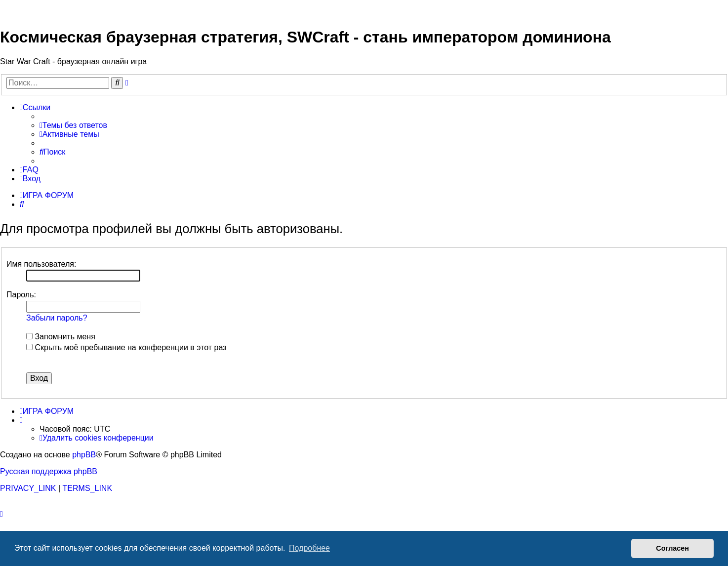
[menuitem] (73, 125)
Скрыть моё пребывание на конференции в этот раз (126, 347)
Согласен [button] (672, 548)
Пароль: (21, 295)
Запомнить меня (61, 337)
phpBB (84, 455)
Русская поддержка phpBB (49, 471)
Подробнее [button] (309, 548)
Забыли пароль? (57, 318)
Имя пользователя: (41, 264)
